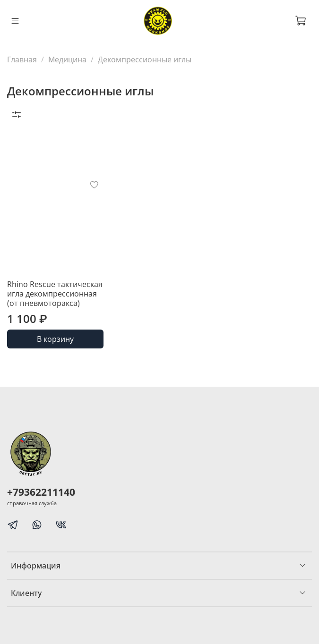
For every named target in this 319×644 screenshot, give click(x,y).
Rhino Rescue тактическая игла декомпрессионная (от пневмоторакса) (55, 294)
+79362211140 (41, 492)
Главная (22, 59)
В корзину (55, 339)
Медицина (67, 59)
